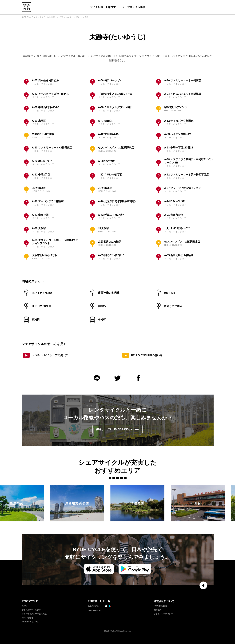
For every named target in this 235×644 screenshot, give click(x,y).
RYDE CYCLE (27, 17)
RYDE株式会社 (160, 606)
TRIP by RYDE (94, 611)
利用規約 (158, 610)
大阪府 (86, 17)
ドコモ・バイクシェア (175, 56)
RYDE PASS (93, 606)
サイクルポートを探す (103, 7)
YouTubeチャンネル (30, 622)
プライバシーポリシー (163, 614)
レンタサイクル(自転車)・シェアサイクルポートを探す (58, 17)
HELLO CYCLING (199, 56)
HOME (24, 606)
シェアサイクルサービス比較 (34, 614)
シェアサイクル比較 (134, 7)
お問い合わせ (27, 618)
